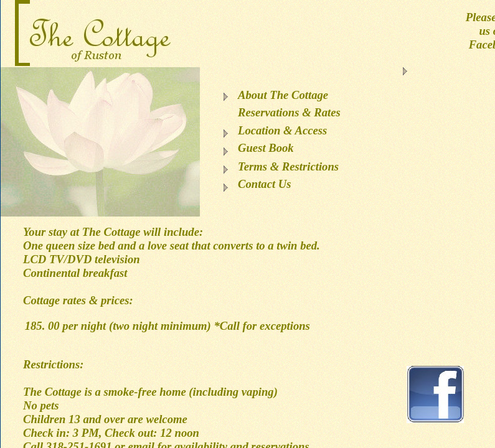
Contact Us (265, 184)
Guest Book (266, 148)
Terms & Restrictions (288, 166)
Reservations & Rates (289, 112)
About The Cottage (283, 95)
